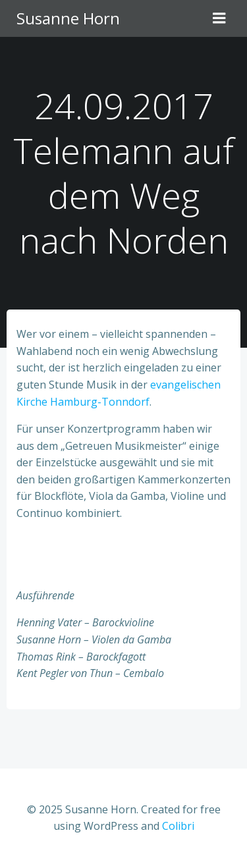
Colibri (178, 826)
